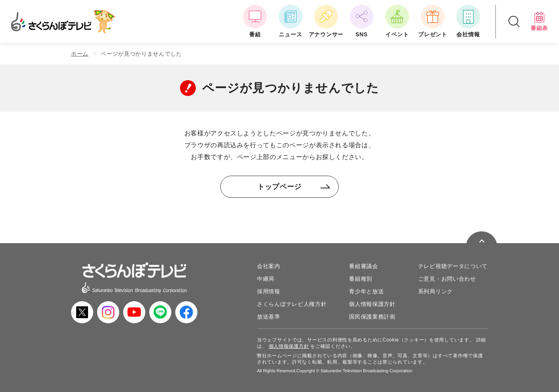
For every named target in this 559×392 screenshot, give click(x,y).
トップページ (294, 187)
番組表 (539, 21)
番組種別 (361, 279)
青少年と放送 (366, 291)
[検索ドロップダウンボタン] (514, 22)
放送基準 (269, 317)
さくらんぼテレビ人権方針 (292, 304)
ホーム (80, 54)
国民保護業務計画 (372, 317)
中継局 (266, 279)
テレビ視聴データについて (453, 266)
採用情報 (269, 291)
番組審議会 (364, 266)
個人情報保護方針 (372, 304)
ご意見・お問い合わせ (447, 279)
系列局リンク (435, 291)
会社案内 (269, 266)
